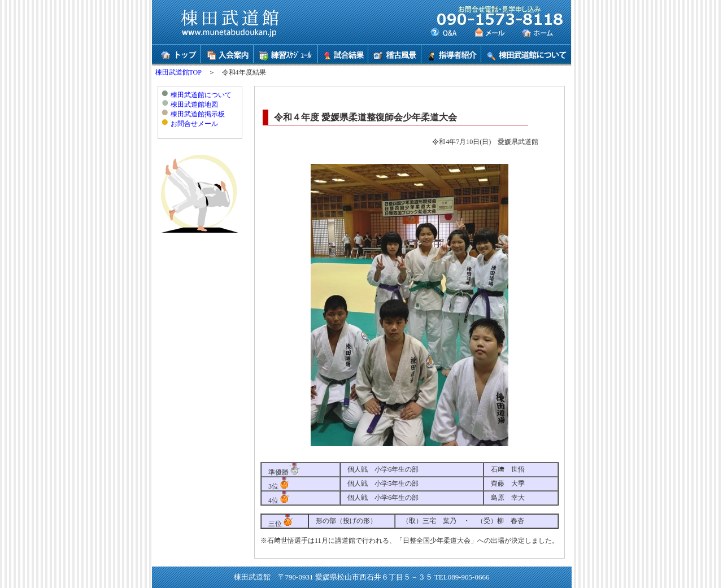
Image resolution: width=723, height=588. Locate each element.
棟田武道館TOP (178, 72)
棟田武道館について (201, 95)
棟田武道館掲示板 (198, 114)
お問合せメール (194, 124)
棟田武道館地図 (194, 104)
